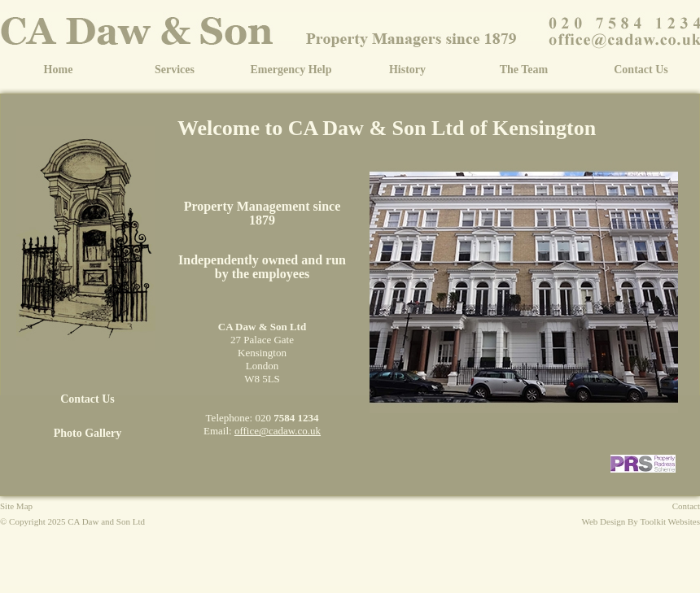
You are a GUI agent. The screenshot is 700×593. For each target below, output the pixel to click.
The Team (524, 70)
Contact (686, 506)
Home (59, 70)
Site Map (16, 506)
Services (175, 70)
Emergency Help (291, 70)
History (407, 70)
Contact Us (641, 70)
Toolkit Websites (670, 521)
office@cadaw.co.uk (278, 431)
